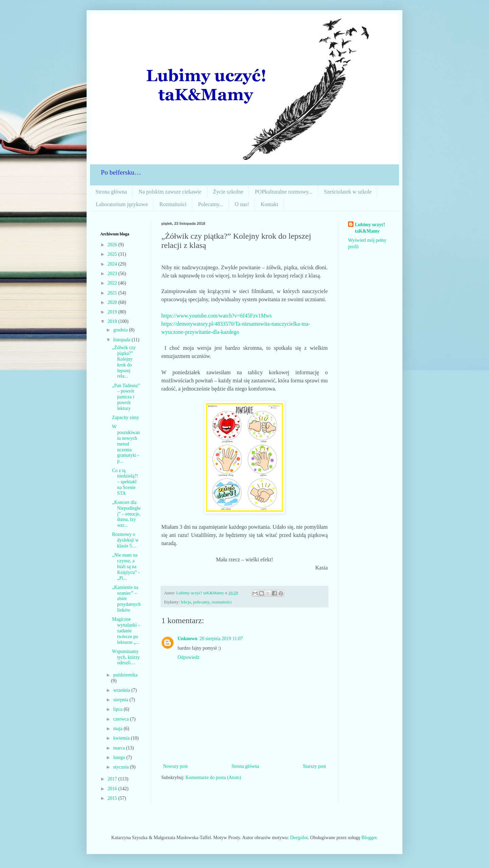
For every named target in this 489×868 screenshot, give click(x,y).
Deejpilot (299, 838)
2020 (113, 302)
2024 (113, 264)
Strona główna (111, 192)
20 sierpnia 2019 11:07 (221, 639)
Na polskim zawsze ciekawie (170, 192)
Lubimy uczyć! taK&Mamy (370, 228)
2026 (113, 245)
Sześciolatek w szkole (348, 192)
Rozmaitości (173, 204)
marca (120, 748)
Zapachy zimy (126, 418)
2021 (113, 293)
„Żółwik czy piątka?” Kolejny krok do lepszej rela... (124, 362)
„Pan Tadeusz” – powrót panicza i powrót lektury (126, 397)
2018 (113, 321)
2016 (113, 789)
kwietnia (122, 738)
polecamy (201, 602)
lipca (118, 709)
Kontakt (270, 204)
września (122, 690)
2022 (113, 283)
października (125, 675)
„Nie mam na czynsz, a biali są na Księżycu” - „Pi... (126, 566)
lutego (120, 757)
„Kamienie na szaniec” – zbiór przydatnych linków (126, 599)
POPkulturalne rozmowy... (284, 192)
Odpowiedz (189, 657)
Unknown (187, 639)
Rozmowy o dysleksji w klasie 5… (125, 540)
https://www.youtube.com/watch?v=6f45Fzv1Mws (216, 316)
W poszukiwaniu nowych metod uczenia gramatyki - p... (126, 444)
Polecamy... (211, 204)
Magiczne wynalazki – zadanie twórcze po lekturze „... (126, 631)
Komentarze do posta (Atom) (213, 777)
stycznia (121, 767)
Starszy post (314, 766)
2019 (113, 312)
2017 (113, 779)
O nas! (242, 204)
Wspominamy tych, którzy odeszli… (126, 657)
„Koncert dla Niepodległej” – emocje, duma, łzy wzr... (126, 514)
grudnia (121, 330)
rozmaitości (222, 602)
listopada (122, 340)
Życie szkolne (228, 192)
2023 (113, 274)
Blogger (369, 838)
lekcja (186, 602)
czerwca (121, 719)
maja (118, 729)
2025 (113, 254)
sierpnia (121, 700)
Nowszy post (175, 766)
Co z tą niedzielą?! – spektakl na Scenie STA (125, 482)
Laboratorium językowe (122, 204)
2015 (113, 798)
